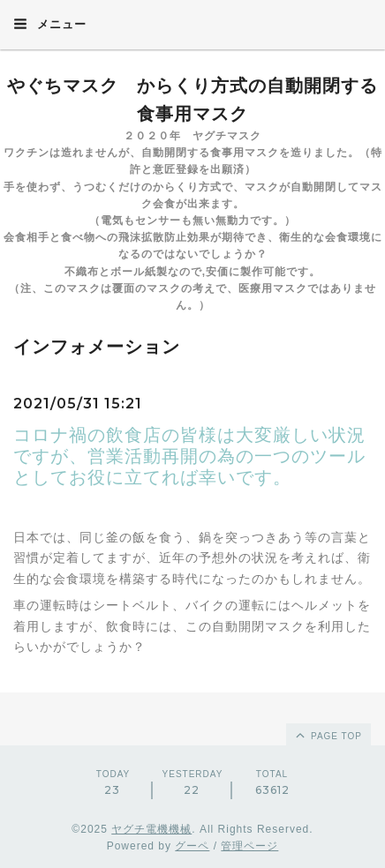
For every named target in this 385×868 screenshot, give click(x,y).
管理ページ (249, 846)
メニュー (50, 24)
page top (328, 735)
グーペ (192, 846)
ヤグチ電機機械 (151, 829)
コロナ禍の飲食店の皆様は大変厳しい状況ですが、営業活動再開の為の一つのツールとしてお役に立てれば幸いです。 (189, 456)
